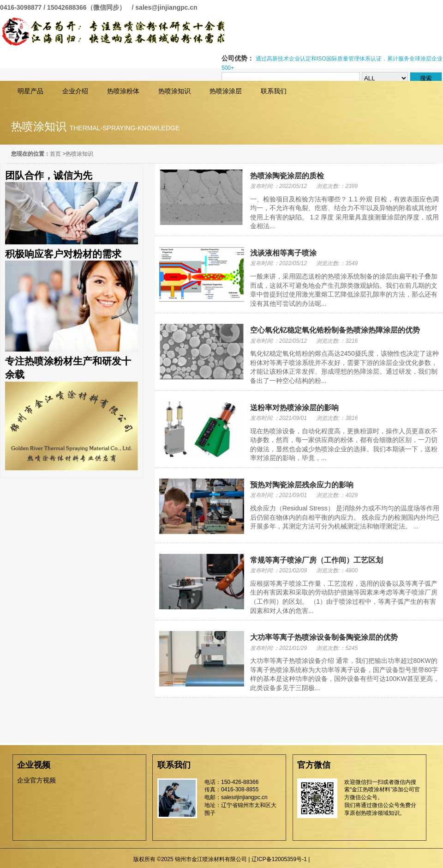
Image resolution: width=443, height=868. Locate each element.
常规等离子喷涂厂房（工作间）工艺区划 (317, 560)
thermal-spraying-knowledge (125, 128)
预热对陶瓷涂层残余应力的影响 (302, 485)
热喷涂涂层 (226, 91)
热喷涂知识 (174, 91)
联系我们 (274, 91)
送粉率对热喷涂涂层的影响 (294, 408)
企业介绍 (75, 91)
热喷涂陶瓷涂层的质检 (287, 176)
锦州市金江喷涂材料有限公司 (112, 32)
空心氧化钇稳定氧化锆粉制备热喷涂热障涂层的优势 (335, 330)
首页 (55, 154)
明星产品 (30, 91)
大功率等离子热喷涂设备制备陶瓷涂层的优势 (324, 637)
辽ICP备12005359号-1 (279, 859)
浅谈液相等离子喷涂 (283, 253)
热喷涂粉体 (123, 91)
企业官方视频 (36, 780)
